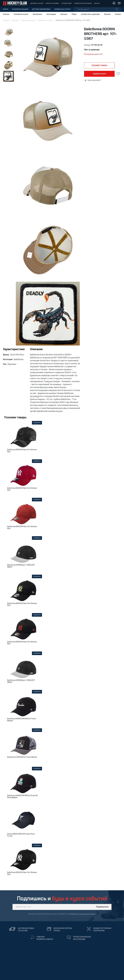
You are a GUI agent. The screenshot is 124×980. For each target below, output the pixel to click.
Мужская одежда (28, 21)
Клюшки (6, 14)
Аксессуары (51, 14)
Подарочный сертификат (83, 4)
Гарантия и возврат (52, 4)
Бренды (107, 14)
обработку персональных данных (83, 914)
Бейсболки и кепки (45, 21)
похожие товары (99, 66)
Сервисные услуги (62, 9)
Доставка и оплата (37, 4)
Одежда (64, 14)
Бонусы (97, 4)
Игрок (6, 9)
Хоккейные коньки (21, 14)
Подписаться (102, 907)
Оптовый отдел (67, 4)
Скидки (118, 14)
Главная (6, 21)
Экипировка (37, 14)
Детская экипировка (41, 9)
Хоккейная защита (20, 9)
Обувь (74, 14)
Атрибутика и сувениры (90, 14)
